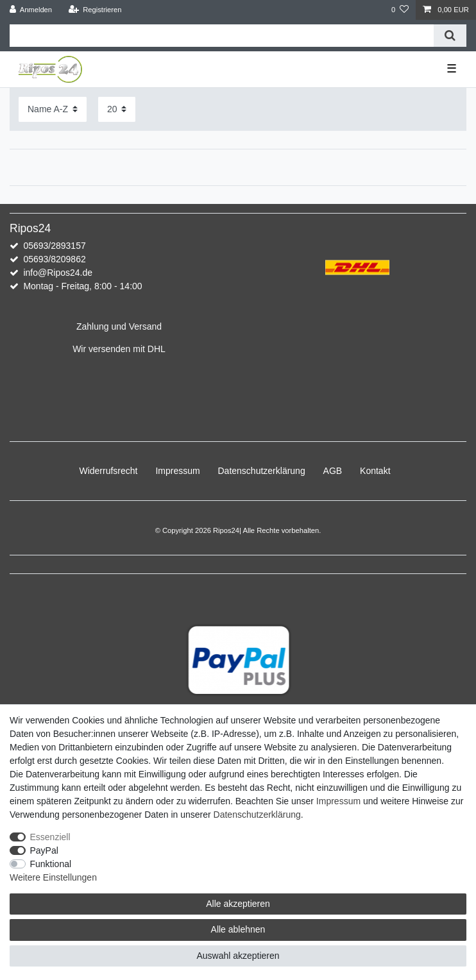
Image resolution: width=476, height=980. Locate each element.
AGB (333, 471)
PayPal (44, 850)
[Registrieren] (95, 10)
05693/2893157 (54, 246)
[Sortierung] (53, 109)
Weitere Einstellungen (53, 877)
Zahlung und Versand (119, 326)
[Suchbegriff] (222, 36)
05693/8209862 (54, 259)
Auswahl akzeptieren (238, 956)
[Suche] (450, 36)
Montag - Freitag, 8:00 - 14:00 (82, 286)
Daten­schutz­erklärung (262, 471)
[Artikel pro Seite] (117, 109)
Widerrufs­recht (108, 471)
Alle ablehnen (238, 929)
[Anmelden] (31, 10)
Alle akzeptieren (238, 904)
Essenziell (50, 837)
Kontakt (375, 471)
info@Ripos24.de (58, 273)
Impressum (177, 471)
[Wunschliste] (400, 10)
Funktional (51, 864)
